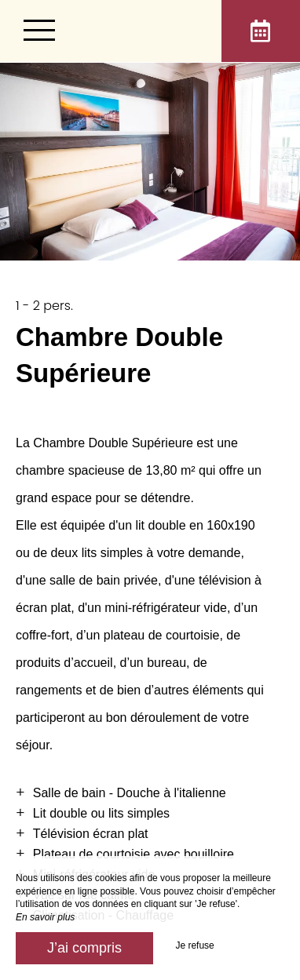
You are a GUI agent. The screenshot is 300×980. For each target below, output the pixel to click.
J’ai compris (84, 948)
